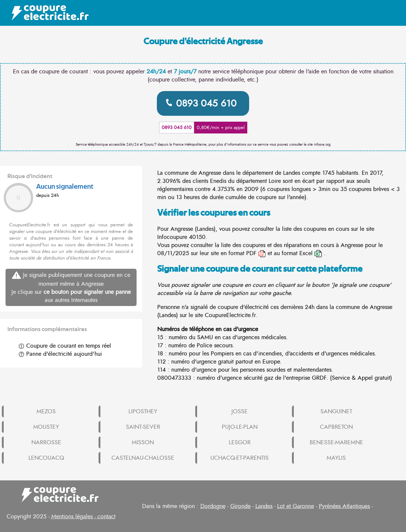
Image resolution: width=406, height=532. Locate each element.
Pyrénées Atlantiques (344, 506)
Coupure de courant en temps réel (65, 346)
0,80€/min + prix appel (221, 128)
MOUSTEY (46, 427)
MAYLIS (336, 458)
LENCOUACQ (46, 458)
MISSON (143, 442)
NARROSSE (46, 442)
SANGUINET (336, 411)
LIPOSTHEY (143, 411)
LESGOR (240, 442)
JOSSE (240, 411)
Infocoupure (172, 237)
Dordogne (213, 506)
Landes (264, 506)
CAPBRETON (336, 427)
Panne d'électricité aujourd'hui (60, 354)
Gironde (240, 506)
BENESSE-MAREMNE (336, 442)
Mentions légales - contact (83, 517)
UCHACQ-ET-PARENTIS (240, 458)
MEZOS (46, 411)
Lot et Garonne (296, 506)
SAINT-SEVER (143, 427)
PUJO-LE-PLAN (240, 427)
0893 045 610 (206, 103)
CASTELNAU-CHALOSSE (143, 458)
